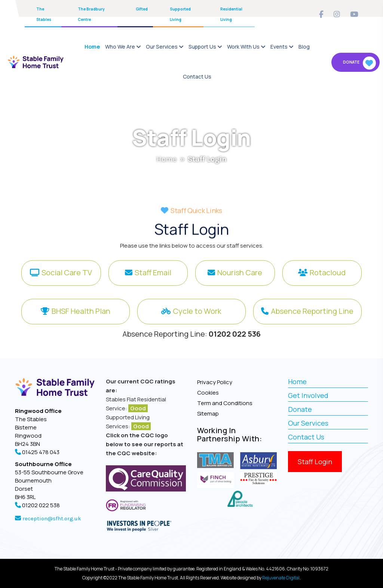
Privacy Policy (215, 382)
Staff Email (153, 278)
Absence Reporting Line (312, 325)
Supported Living (180, 14)
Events (279, 47)
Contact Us (197, 76)
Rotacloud (328, 278)
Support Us (202, 47)
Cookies (208, 393)
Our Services (162, 47)
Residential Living (231, 14)
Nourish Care (240, 278)
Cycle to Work (197, 325)
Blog (304, 47)
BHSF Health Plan (81, 325)
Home (92, 47)
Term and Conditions (225, 403)
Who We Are (120, 47)
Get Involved (308, 395)
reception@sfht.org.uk (51, 518)
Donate (359, 63)
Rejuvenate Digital (281, 578)
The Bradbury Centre (91, 14)
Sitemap (208, 414)
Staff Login (315, 462)
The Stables (44, 14)
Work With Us (243, 47)
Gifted (142, 9)
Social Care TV (67, 278)
